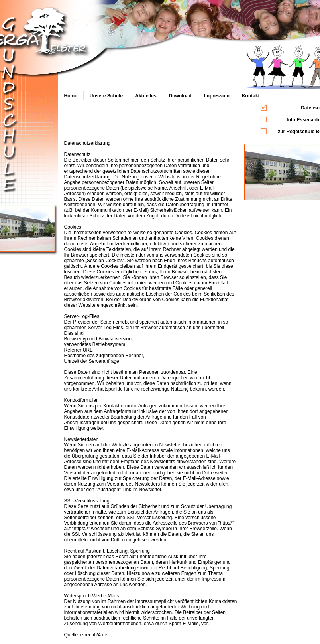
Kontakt (251, 96)
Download (180, 96)
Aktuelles (146, 96)
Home (71, 96)
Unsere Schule (106, 96)
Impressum (217, 96)
